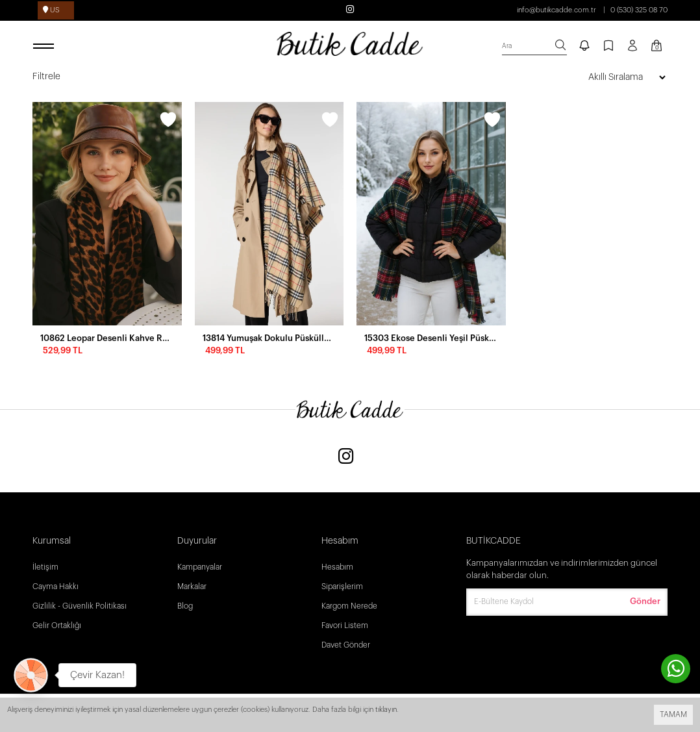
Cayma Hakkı (56, 587)
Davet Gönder (346, 645)
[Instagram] (346, 458)
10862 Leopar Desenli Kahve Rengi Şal (107, 338)
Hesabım (337, 567)
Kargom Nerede (349, 606)
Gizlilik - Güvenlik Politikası (80, 606)
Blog (185, 606)
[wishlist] (168, 121)
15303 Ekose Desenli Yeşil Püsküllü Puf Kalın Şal (431, 338)
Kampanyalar (200, 567)
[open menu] (45, 47)
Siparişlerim (342, 587)
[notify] (584, 47)
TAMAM (673, 714)
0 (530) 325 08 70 (639, 10)
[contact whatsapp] (676, 669)
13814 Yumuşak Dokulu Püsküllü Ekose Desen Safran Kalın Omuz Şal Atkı (269, 338)
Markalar (192, 587)
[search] (534, 46)
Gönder (645, 601)
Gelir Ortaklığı (57, 625)
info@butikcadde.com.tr (556, 10)
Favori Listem (345, 625)
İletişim (45, 567)
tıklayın (386, 710)
